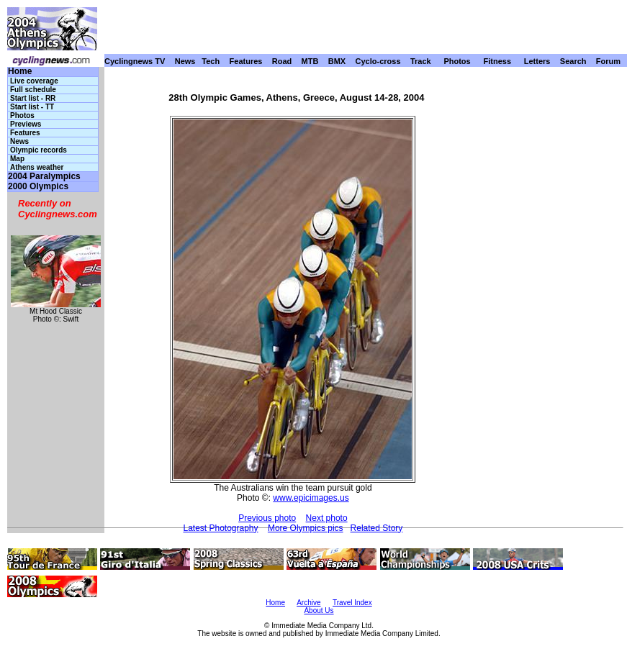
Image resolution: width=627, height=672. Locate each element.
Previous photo (267, 518)
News (185, 61)
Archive (308, 603)
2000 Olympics (38, 187)
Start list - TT (32, 107)
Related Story (377, 528)
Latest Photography (220, 528)
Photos (457, 61)
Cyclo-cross (378, 61)
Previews (26, 124)
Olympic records (39, 150)
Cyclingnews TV (135, 61)
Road (282, 61)
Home (20, 72)
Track (421, 61)
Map (17, 159)
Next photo (327, 518)
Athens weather (37, 167)
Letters (537, 61)
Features (246, 61)
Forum (608, 61)
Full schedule (33, 90)
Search (573, 61)
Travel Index (352, 603)
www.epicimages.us (311, 498)
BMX (337, 61)
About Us (319, 610)
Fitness (497, 61)
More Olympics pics (306, 528)
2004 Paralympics (44, 177)
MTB (310, 61)
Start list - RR (33, 98)
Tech (211, 61)
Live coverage (34, 81)
